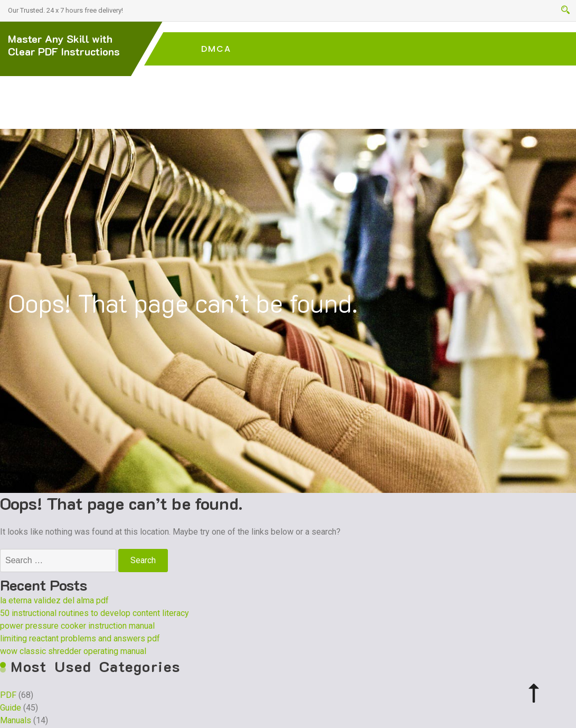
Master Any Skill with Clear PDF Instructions (64, 45)
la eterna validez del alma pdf (54, 600)
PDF (8, 695)
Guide (11, 708)
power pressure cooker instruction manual (77, 626)
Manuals (16, 720)
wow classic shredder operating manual (73, 651)
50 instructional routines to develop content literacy (95, 613)
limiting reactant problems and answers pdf (80, 638)
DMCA (216, 49)
